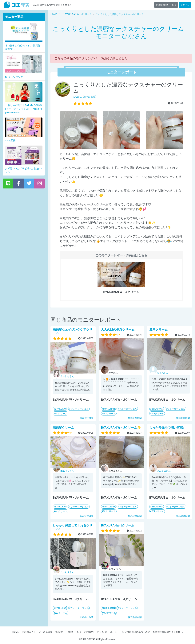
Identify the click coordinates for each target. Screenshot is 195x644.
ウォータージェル (80, 409)
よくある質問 (46, 632)
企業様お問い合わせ (166, 5)
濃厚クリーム (158, 330)
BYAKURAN (61, 409)
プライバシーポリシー (108, 632)
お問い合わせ (74, 632)
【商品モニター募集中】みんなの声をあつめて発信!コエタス (16, 5)
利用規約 (89, 632)
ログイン (185, 5)
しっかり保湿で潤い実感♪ (167, 428)
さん (67, 376)
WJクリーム (61, 414)
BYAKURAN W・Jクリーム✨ (121, 428)
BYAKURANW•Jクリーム (118, 525)
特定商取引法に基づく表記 (136, 632)
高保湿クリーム (63, 428)
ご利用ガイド (29, 632)
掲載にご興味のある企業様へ (168, 632)
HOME (16, 632)
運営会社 (60, 632)
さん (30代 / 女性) (85, 97)
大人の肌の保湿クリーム (118, 330)
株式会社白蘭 (86, 418)
